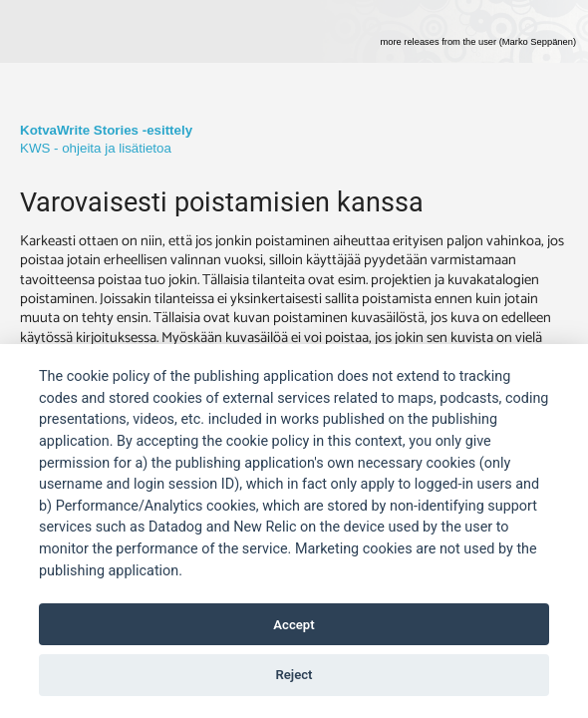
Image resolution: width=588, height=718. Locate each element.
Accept (294, 625)
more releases (478, 42)
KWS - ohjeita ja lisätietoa (96, 148)
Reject (294, 675)
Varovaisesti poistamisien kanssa (222, 202)
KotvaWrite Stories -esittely (106, 130)
